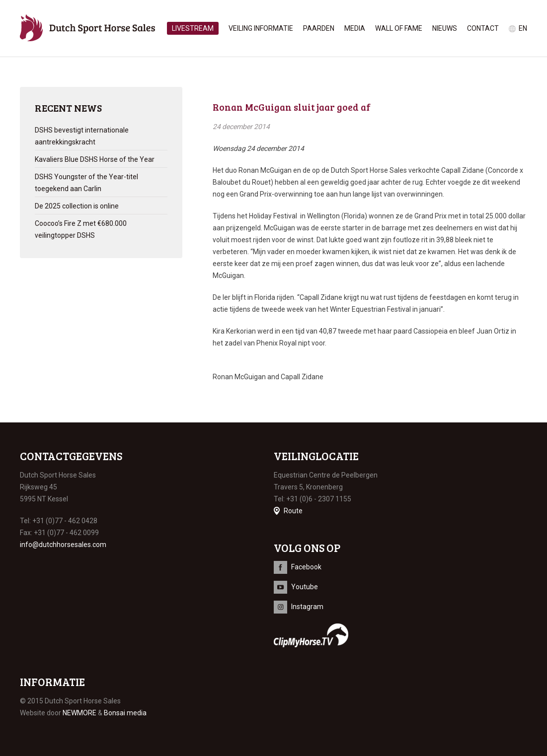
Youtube (305, 587)
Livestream (193, 28)
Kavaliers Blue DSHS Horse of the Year (95, 159)
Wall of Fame (399, 28)
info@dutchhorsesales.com (63, 545)
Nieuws (445, 28)
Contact (483, 28)
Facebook (306, 567)
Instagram (307, 607)
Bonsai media (125, 713)
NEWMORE (79, 713)
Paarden (319, 28)
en (523, 28)
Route (293, 511)
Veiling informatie (261, 28)
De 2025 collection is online (77, 206)
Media (355, 28)
